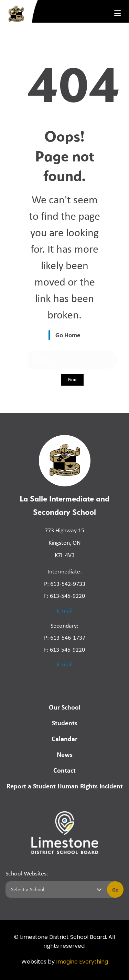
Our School (65, 707)
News (65, 754)
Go (115, 890)
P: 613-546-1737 (65, 638)
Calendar (64, 739)
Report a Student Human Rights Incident (65, 786)
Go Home (68, 335)
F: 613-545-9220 (64, 596)
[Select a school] (55, 890)
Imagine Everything (82, 962)
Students (65, 723)
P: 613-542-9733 (65, 584)
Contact (64, 770)
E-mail (65, 610)
